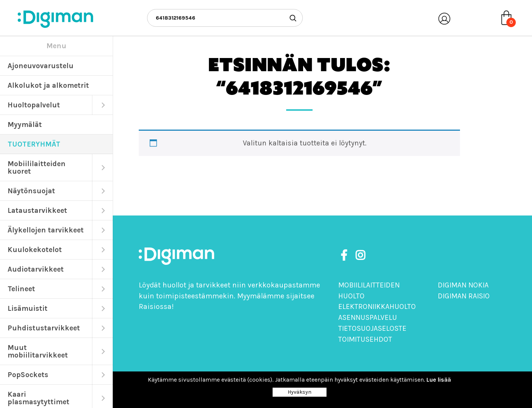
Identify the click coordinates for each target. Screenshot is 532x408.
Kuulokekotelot (35, 250)
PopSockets (28, 375)
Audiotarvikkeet (36, 269)
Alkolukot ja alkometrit (48, 85)
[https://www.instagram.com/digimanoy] (360, 256)
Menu (56, 46)
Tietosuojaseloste (372, 328)
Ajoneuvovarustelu (41, 66)
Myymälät (25, 125)
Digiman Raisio (464, 296)
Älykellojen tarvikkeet (46, 230)
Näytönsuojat (31, 191)
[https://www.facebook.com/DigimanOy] (345, 256)
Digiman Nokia (463, 285)
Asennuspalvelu (368, 317)
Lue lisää (439, 380)
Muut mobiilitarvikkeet (38, 351)
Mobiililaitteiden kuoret (37, 167)
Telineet (21, 289)
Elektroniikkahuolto (377, 306)
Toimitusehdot (365, 339)
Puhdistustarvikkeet (44, 328)
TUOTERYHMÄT (34, 144)
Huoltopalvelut (34, 105)
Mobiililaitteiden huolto (369, 290)
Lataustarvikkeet (37, 210)
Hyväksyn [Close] (300, 392)
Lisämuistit (28, 308)
